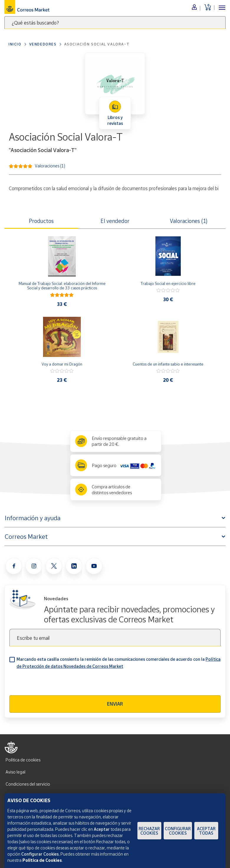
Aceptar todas (206, 831)
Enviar (115, 704)
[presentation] (54, 684)
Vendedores (43, 44)
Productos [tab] (41, 221)
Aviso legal (15, 772)
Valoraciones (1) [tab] (189, 221)
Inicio (15, 44)
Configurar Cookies (178, 831)
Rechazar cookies (149, 831)
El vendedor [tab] (115, 221)
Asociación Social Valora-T (97, 44)
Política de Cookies (42, 860)
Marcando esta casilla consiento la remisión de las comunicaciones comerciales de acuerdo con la (119, 663)
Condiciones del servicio (28, 784)
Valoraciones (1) (50, 165)
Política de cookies (23, 760)
